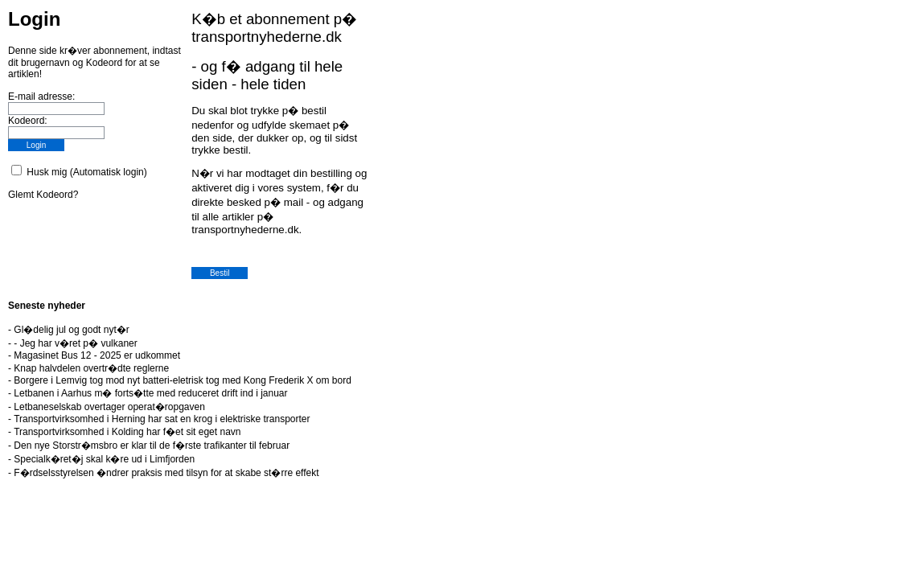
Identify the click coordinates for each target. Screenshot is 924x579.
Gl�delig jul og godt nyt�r (71, 330)
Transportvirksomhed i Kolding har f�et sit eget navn (127, 432)
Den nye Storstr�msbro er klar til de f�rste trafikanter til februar (152, 446)
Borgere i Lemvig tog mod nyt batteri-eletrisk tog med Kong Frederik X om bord (183, 380)
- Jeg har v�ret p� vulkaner (75, 343)
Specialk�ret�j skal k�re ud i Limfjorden (104, 459)
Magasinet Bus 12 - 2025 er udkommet (97, 355)
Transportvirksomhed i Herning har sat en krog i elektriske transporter (162, 419)
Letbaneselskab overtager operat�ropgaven (109, 407)
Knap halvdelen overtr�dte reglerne (91, 368)
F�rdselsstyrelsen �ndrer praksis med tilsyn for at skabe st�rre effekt (166, 473)
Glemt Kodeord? (43, 195)
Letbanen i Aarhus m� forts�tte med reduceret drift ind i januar (150, 393)
